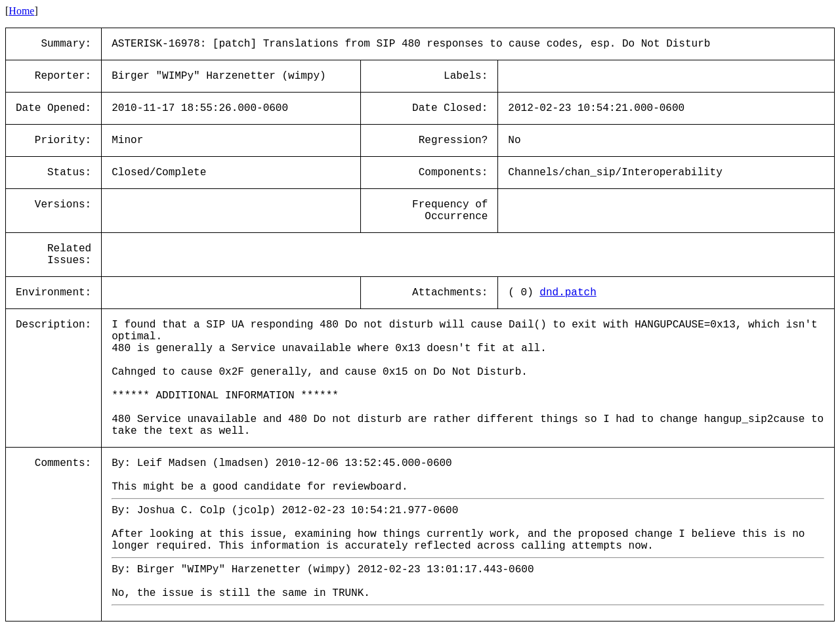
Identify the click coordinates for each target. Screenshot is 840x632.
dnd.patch (568, 293)
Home (21, 11)
